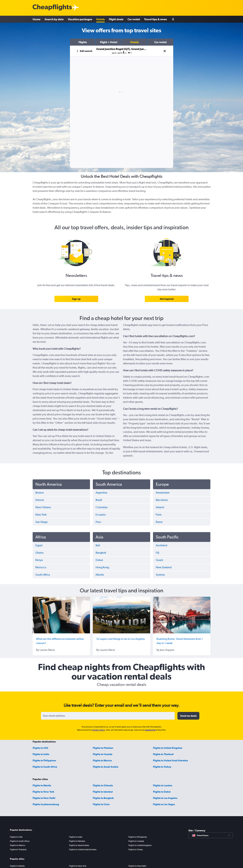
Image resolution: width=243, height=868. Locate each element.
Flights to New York (43, 792)
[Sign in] (173, 19)
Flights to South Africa (45, 767)
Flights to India (41, 754)
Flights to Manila (42, 785)
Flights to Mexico (102, 760)
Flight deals (116, 19)
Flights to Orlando (103, 785)
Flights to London (163, 785)
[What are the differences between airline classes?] (61, 615)
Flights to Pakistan (103, 748)
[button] (83, 42)
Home (37, 19)
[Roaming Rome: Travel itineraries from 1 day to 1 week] (182, 615)
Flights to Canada (103, 754)
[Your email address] (108, 716)
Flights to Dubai (162, 792)
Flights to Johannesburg (46, 804)
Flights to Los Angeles (165, 798)
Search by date (54, 19)
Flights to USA (40, 748)
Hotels (100, 19)
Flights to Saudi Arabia (106, 767)
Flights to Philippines (44, 760)
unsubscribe (150, 730)
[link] (76, 299)
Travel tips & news (155, 19)
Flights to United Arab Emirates (170, 760)
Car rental (134, 19)
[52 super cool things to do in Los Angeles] (121, 615)
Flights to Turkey (162, 767)
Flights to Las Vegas (164, 804)
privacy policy (99, 730)
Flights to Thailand (163, 754)
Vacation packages (80, 19)
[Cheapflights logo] (52, 8)
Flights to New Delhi (44, 798)
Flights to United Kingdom (168, 748)
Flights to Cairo (101, 804)
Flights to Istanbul (103, 792)
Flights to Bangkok (103, 798)
